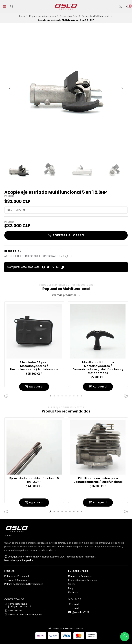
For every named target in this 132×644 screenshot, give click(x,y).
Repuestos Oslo (69, 16)
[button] (62, 267)
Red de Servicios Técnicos (82, 580)
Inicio (22, 16)
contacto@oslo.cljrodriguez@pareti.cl (17, 605)
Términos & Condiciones (17, 580)
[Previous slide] (10, 88)
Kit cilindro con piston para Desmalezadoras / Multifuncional (98, 480)
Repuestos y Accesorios (42, 16)
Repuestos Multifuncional (95, 16)
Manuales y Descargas (80, 576)
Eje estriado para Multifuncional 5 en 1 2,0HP (34, 480)
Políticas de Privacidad (17, 576)
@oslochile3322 (79, 612)
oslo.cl (74, 604)
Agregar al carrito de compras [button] (34, 388)
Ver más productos (66, 295)
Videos (72, 584)
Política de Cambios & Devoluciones (24, 584)
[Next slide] (122, 88)
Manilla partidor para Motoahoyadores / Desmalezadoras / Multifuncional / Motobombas (98, 368)
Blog (71, 588)
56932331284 (13, 610)
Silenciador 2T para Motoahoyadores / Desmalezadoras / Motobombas (34, 366)
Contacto (73, 592)
